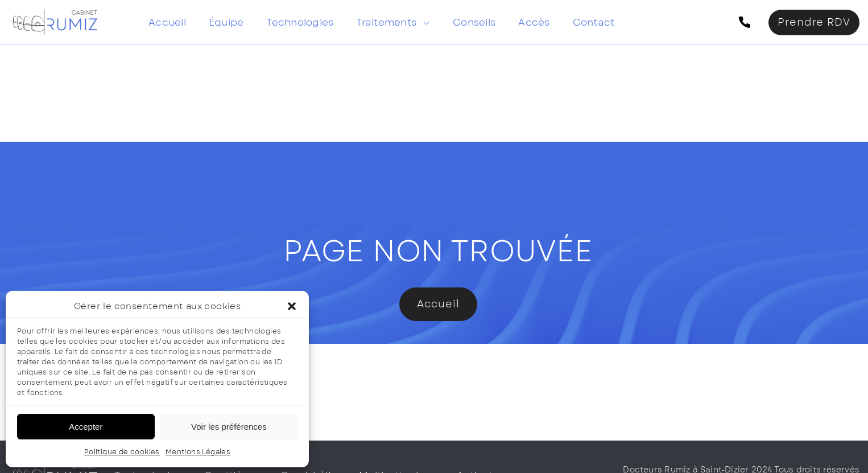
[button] (292, 306)
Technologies (300, 22)
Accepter (86, 427)
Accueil (167, 22)
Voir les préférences (229, 427)
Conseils (474, 22)
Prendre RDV (814, 22)
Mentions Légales (198, 452)
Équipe (226, 22)
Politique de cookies (122, 452)
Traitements (386, 22)
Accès (534, 22)
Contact (594, 22)
